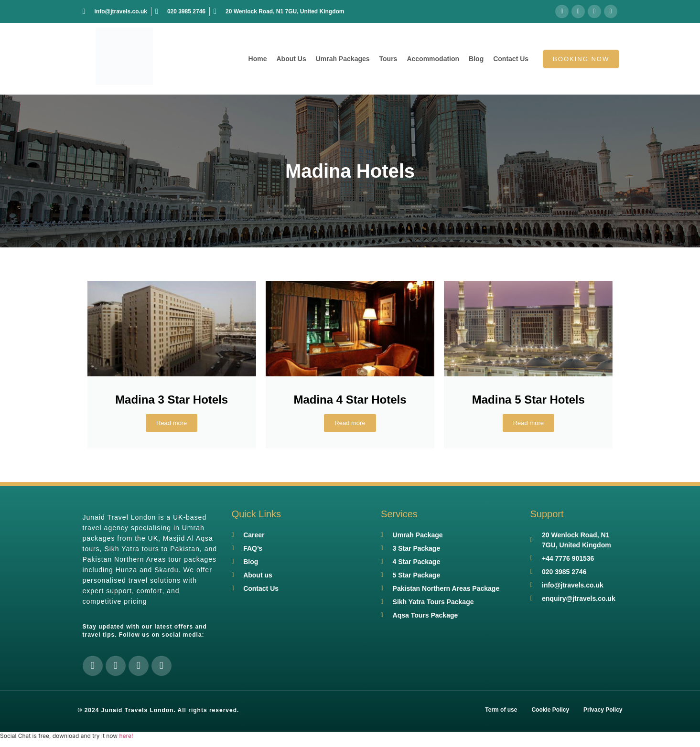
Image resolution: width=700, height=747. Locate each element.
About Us (291, 59)
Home (258, 59)
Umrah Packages (343, 59)
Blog (476, 59)
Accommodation (433, 59)
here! (126, 736)
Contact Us (511, 59)
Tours (388, 59)
